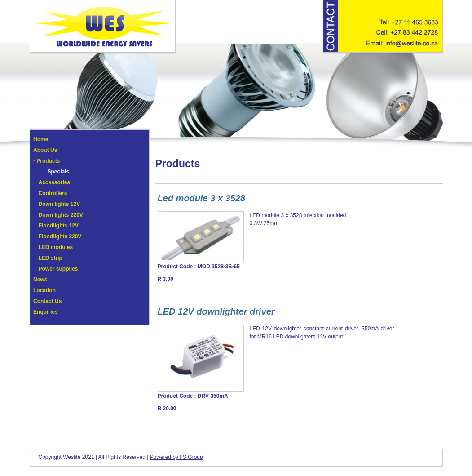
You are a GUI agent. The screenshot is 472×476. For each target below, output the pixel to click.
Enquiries (46, 312)
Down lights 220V (61, 215)
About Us (45, 150)
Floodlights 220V (60, 236)
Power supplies (58, 269)
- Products (46, 161)
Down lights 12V (60, 204)
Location (44, 290)
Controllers (53, 193)
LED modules (56, 247)
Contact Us (47, 301)
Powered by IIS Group (176, 457)
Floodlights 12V (59, 226)
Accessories (55, 182)
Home (41, 139)
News (40, 280)
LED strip (51, 258)
